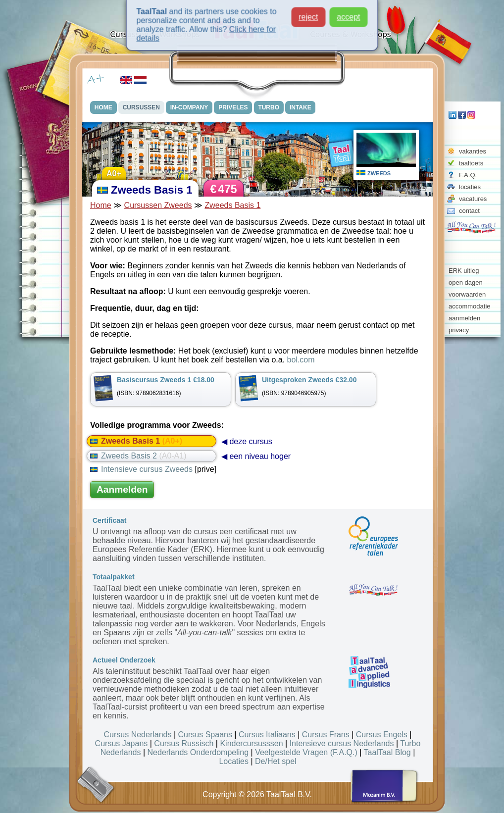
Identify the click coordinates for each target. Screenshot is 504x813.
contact (469, 211)
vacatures (473, 199)
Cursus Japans (122, 743)
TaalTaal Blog (387, 752)
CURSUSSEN (141, 107)
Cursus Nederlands (138, 735)
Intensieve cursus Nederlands (342, 743)
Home (101, 205)
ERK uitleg (464, 271)
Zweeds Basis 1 (232, 205)
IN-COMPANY (189, 107)
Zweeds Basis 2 (138, 456)
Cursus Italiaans (267, 735)
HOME (103, 107)
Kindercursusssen (251, 743)
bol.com (301, 360)
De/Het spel (276, 761)
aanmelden (464, 318)
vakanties (473, 151)
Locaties (234, 761)
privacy (459, 330)
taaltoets (471, 163)
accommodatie (470, 306)
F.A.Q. (468, 175)
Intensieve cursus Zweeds (141, 469)
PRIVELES (233, 107)
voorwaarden (467, 294)
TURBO (269, 107)
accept (348, 14)
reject (308, 14)
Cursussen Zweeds (158, 205)
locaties (470, 187)
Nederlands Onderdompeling (198, 752)
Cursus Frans (326, 735)
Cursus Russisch (184, 743)
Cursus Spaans (205, 735)
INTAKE (301, 107)
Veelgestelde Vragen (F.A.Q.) (306, 752)
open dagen (466, 282)
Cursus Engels (382, 735)
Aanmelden (122, 489)
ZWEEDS (379, 173)
